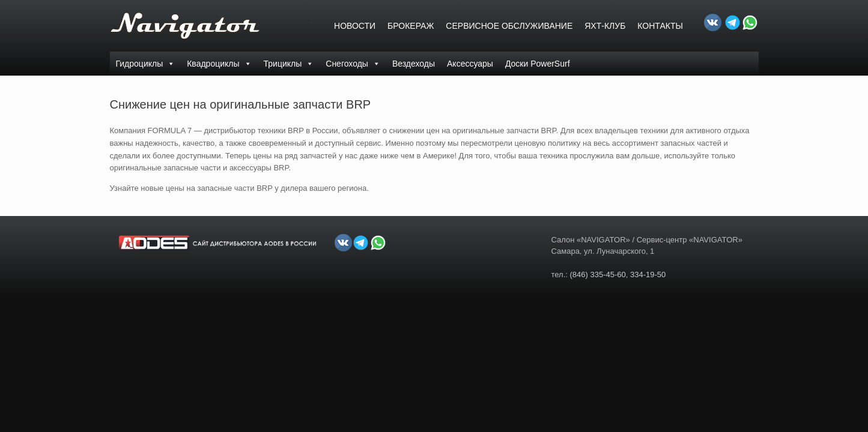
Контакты (660, 26)
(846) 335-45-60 (598, 274)
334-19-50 (648, 274)
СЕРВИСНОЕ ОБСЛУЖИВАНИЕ (509, 26)
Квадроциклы (219, 64)
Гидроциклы (146, 64)
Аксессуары (470, 64)
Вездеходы (414, 64)
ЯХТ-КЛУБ (605, 26)
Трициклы (289, 64)
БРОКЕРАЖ (411, 26)
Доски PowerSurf (538, 64)
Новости (355, 26)
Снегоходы (353, 64)
